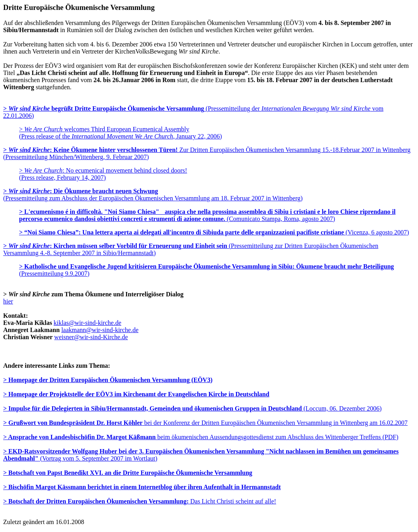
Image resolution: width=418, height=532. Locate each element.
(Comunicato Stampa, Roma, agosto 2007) (207, 215)
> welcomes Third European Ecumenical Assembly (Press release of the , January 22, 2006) (120, 133)
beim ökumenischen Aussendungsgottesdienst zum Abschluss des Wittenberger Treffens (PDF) (201, 437)
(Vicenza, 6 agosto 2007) (214, 232)
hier (8, 301)
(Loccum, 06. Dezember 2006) (192, 408)
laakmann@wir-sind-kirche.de (100, 330)
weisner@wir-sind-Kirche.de (91, 337)
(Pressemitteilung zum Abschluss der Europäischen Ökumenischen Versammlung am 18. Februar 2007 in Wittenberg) (153, 195)
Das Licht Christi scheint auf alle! (140, 501)
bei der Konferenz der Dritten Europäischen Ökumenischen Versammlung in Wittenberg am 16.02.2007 (205, 423)
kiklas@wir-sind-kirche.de (87, 323)
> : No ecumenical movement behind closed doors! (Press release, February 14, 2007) (103, 174)
